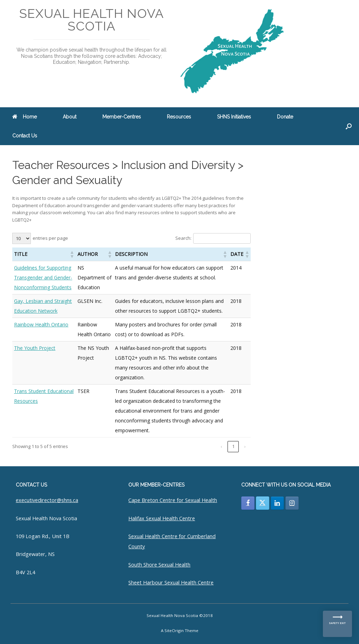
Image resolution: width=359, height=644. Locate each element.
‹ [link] (221, 446)
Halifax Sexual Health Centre (162, 518)
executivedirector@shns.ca (47, 500)
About (70, 117)
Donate (285, 117)
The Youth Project (35, 348)
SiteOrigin (174, 631)
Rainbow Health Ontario (41, 324)
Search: (183, 238)
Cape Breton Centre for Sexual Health (173, 500)
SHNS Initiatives (234, 117)
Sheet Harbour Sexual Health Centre (171, 582)
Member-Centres (122, 117)
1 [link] (233, 446)
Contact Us (25, 136)
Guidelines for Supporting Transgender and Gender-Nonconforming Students (43, 277)
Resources (179, 117)
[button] (349, 126)
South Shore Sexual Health (159, 564)
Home (25, 117)
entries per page (50, 238)
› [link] (245, 446)
